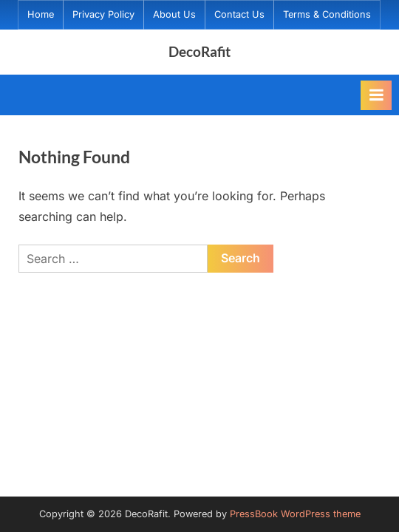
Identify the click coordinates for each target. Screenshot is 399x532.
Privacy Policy (103, 14)
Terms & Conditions (327, 14)
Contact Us (239, 14)
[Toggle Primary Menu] (376, 95)
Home (41, 14)
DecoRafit (199, 51)
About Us (174, 14)
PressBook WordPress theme (295, 514)
